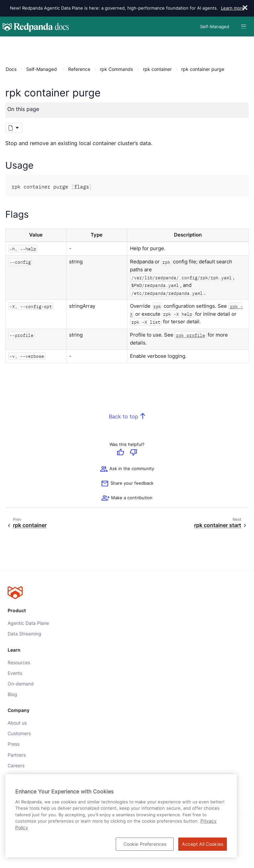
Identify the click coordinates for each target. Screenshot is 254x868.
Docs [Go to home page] (11, 69)
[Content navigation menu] (7, 44)
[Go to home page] (36, 27)
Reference (79, 69)
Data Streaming (24, 634)
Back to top (124, 417)
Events (15, 673)
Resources (19, 663)
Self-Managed (42, 69)
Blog (12, 694)
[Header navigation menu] (244, 27)
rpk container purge (203, 69)
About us (17, 723)
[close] (245, 8)
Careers (16, 766)
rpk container (157, 69)
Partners (17, 755)
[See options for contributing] (127, 498)
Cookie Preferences (145, 844)
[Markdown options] (14, 128)
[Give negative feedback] (134, 453)
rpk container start (218, 525)
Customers (19, 734)
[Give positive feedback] (120, 453)
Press (14, 744)
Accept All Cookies (203, 844)
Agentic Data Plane (28, 623)
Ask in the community (127, 469)
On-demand (21, 684)
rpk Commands (116, 69)
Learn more (233, 8)
